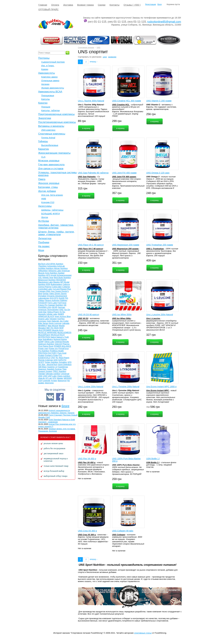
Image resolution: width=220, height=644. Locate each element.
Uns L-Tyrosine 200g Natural (126, 387)
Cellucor (66, 284)
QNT (53, 358)
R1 (57, 358)
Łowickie (47, 381)
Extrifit (61, 298)
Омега (42, 179)
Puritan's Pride (51, 355)
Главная (43, 5)
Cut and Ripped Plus (62, 289)
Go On (67, 310)
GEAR (54, 307)
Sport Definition (65, 365)
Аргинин (45, 84)
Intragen (53, 319)
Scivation (63, 362)
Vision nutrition (64, 376)
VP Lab (49, 378)
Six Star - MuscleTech (48, 365)
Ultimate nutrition (53, 374)
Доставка (68, 5)
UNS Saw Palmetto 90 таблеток (93, 173)
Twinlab (42, 374)
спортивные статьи (143, 633)
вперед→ (94, 62)
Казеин (45, 69)
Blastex (57, 282)
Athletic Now (48, 278)
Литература (45, 238)
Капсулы (45, 99)
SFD (70, 362)
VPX (54, 378)
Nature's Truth (63, 337)
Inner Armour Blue (63, 316)
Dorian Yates (49, 294)
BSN (48, 284)
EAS (52, 298)
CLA (43, 157)
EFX (56, 298)
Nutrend (57, 339)
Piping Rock (48, 346)
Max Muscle (53, 326)
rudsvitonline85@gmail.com (164, 22)
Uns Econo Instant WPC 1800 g (161, 387)
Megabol (42, 328)
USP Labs (52, 376)
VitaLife (42, 378)
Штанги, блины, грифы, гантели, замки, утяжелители (56, 233)
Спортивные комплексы (52, 134)
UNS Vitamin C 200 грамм (159, 101)
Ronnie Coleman (46, 360)
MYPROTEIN (44, 337)
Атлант (54, 381)
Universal (65, 374)
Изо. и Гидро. (48, 66)
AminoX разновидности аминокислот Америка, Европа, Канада (56, 412)
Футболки (44, 221)
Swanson (42, 369)
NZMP (41, 342)
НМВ (44, 199)
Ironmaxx (42, 321)
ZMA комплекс (48, 130)
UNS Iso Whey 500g (122, 315)
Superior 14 (52, 367)
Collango (66, 287)
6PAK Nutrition (57, 264)
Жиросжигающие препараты (54, 153)
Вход (160, 4)
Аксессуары (45, 206)
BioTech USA (44, 264)
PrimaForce (63, 348)
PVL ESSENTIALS (50, 356)
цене (105, 57)
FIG (66, 298)
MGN (56, 328)
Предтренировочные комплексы (56, 114)
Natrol (53, 337)
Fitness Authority (52, 300)
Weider (60, 378)
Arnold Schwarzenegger (61, 275)
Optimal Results (62, 342)
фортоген (49, 383)
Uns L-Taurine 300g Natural (91, 101)
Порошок (46, 107)
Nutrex (64, 339)
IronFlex (61, 319)
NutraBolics (48, 339)
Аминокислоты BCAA (50, 92)
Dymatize (42, 296)
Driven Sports (61, 294)
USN (45, 376)
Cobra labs (57, 287)
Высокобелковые (50, 145)
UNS (98, 47)
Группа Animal (48, 138)
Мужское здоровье (49, 161)
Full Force (62, 303)
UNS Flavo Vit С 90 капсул (91, 245)
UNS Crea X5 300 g (87, 531)
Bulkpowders (56, 284)
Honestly (42, 314)
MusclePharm (44, 335)
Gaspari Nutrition (56, 305)
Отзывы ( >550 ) (132, 5)
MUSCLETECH (58, 335)
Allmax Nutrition (61, 268)
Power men (43, 348)
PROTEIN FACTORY (48, 353)
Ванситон (62, 381)
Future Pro (43, 305)
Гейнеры (43, 141)
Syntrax (58, 369)
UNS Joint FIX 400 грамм (124, 173)
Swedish (51, 369)
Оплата (55, 5)
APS (48, 275)
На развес (44, 246)
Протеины (44, 58)
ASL (40, 278)
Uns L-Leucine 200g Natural (159, 315)
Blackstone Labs (45, 282)
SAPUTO (62, 360)
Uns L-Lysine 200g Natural (91, 387)
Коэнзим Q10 (48, 202)
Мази (41, 250)
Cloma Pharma (45, 287)
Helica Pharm (53, 312)
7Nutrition (42, 266)
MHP (61, 328)
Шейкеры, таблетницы (52, 210)
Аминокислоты (47, 73)
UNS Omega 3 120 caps (158, 173)
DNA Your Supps (54, 291)
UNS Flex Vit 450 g (87, 459)
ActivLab (61, 266)
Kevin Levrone (55, 323)
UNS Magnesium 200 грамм (126, 245)
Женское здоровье (49, 183)
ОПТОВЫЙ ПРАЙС (48, 9)
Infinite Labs (52, 314)
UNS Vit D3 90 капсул (88, 315)
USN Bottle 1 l (153, 459)
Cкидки (102, 5)
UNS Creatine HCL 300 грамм (127, 101)
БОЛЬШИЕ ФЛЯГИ (50, 214)
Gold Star (42, 312)
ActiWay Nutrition (46, 268)
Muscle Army (58, 330)
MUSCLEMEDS (64, 332)
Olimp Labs (49, 342)
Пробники (44, 242)
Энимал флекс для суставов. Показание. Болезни (57, 430)
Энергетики (45, 118)
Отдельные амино (50, 81)
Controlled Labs (45, 289)
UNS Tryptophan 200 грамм (160, 245)
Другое (45, 217)
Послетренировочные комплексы (57, 122)
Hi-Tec (62, 312)
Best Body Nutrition (62, 278)
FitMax (41, 300)
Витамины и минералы (51, 126)
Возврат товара (85, 5)
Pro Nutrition (44, 351)
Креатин (43, 103)
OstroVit (58, 344)
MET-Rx (50, 328)
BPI (62, 282)
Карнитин (44, 149)
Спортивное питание (86, 47)
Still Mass (42, 367)
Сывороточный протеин (53, 62)
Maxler (62, 326)
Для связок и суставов (51, 169)
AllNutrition (43, 271)
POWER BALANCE (62, 346)
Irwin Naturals (53, 321)
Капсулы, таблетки (50, 110)
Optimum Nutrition (46, 344)
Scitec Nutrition (52, 362)
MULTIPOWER (45, 330)
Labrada (66, 323)
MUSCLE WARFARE (48, 332)
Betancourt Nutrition (47, 280)
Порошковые (48, 96)
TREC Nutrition (60, 371)
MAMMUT (43, 326)
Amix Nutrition (51, 273)
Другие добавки (47, 191)
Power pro (53, 348)
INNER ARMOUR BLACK (51, 315)
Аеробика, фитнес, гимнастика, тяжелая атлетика (56, 226)
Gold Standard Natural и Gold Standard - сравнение (57, 421)
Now (40, 339)
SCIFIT (41, 362)
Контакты (115, 5)
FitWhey (64, 300)
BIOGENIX (61, 280)
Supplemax (63, 367)
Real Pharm (64, 358)
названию (112, 57)
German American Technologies (52, 308)
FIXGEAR (43, 303)
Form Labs (52, 303)
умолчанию (97, 57)
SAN (56, 360)
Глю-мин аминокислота (51, 165)
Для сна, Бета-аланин (52, 195)
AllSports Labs (55, 271)
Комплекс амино (49, 77)
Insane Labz (44, 319)
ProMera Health (57, 351)
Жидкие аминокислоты (53, 88)
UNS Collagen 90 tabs (123, 531)
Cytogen (42, 291)
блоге (65, 406)
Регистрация (150, 4)
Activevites (52, 266)
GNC (61, 310)
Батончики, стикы (48, 187)
